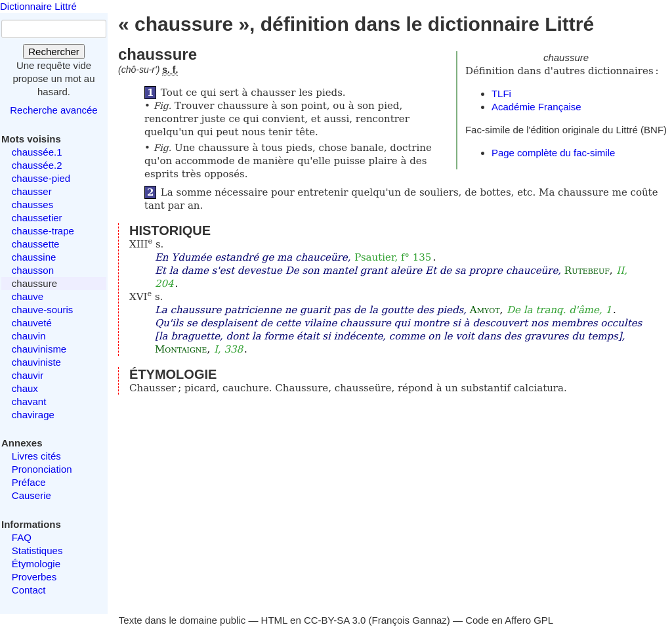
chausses (32, 205)
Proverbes (34, 577)
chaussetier (37, 218)
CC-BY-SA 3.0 (335, 620)
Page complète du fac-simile (553, 153)
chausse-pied (41, 178)
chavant (29, 401)
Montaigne (181, 349)
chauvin (29, 336)
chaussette (36, 244)
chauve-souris (42, 310)
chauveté (32, 323)
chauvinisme (39, 349)
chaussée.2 (37, 165)
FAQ (22, 537)
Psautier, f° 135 (393, 257)
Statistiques (37, 551)
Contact (29, 590)
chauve (28, 296)
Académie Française (536, 107)
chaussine (34, 257)
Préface (29, 482)
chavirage (33, 415)
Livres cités (36, 456)
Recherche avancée (53, 110)
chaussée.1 (37, 152)
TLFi (501, 94)
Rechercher (54, 52)
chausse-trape (43, 231)
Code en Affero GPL (509, 620)
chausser (32, 191)
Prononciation (42, 469)
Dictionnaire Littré (38, 6)
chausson (33, 270)
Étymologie (36, 564)
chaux (25, 388)
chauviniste (36, 362)
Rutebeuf (587, 270)
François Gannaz (409, 620)
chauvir (28, 375)
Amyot (485, 310)
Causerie (31, 495)
